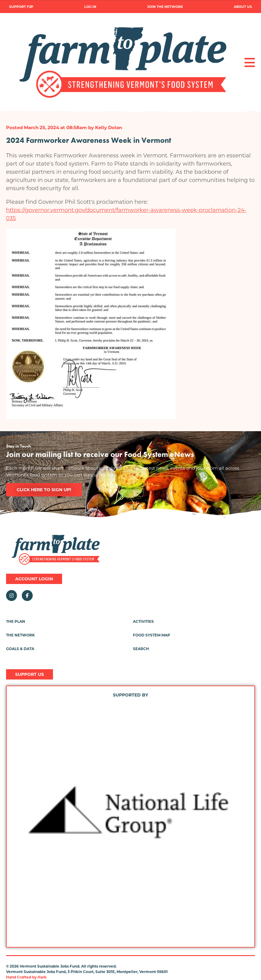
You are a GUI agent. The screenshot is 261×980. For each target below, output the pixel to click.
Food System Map (152, 635)
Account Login (34, 579)
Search (141, 649)
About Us (243, 7)
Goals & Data (20, 649)
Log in (90, 7)
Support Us (30, 674)
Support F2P (21, 7)
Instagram (12, 596)
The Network (20, 635)
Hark (42, 977)
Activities (143, 621)
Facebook (27, 596)
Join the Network (165, 7)
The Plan (16, 621)
